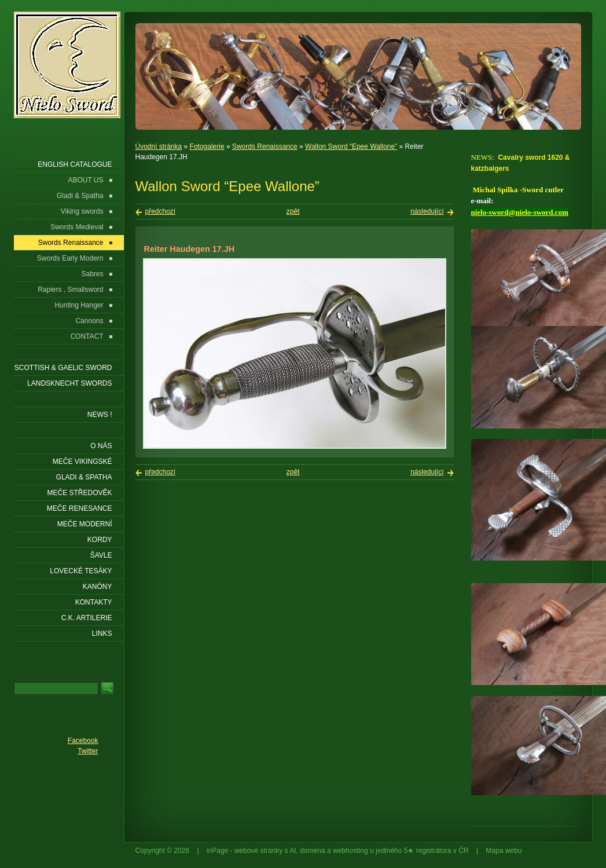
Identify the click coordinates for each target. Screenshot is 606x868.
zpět (293, 211)
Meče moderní (85, 524)
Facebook (83, 741)
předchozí (161, 211)
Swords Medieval (77, 227)
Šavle (101, 555)
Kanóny (98, 587)
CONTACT (87, 336)
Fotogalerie (207, 147)
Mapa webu (504, 851)
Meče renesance (80, 508)
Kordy (100, 540)
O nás (101, 446)
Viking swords (82, 211)
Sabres (92, 274)
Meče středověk (79, 493)
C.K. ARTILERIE (87, 618)
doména (312, 851)
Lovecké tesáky (81, 571)
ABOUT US (85, 180)
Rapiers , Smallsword (70, 290)
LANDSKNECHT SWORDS (69, 383)
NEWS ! (100, 415)
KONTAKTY (94, 602)
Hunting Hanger (79, 305)
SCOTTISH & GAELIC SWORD (63, 368)
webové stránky (258, 851)
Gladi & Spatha (80, 196)
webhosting (350, 851)
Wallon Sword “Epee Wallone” (351, 147)
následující (427, 211)
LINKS (102, 633)
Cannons (89, 321)
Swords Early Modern (70, 258)
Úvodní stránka (159, 147)
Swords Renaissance (265, 147)
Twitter (88, 751)
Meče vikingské (82, 462)
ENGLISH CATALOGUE (75, 164)
